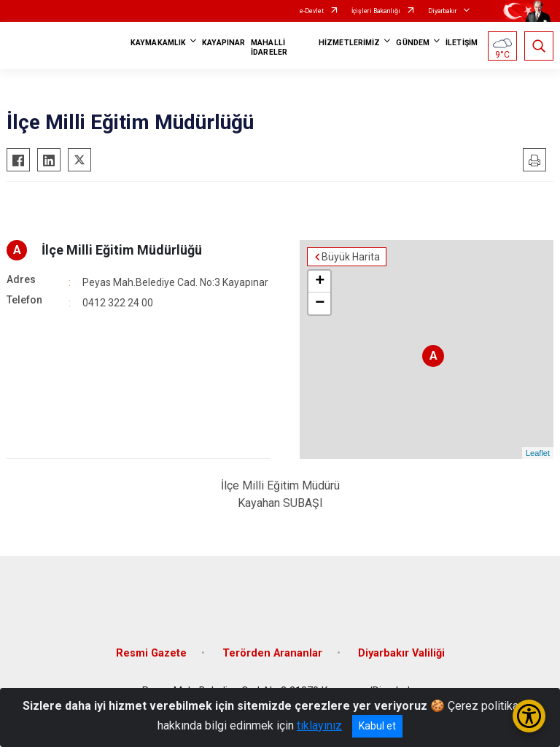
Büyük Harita (351, 257)
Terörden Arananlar (272, 653)
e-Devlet (312, 11)
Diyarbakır (443, 11)
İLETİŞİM (462, 43)
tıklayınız (319, 725)
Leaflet (538, 453)
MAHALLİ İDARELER (269, 47)
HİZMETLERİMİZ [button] (349, 43)
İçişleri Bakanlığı (376, 11)
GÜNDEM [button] (413, 43)
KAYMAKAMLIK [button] (158, 43)
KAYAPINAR (223, 43)
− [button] (320, 303)
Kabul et (377, 726)
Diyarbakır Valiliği (401, 653)
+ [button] (320, 282)
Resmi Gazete (151, 653)
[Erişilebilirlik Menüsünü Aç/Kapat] (529, 716)
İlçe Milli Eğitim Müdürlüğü (122, 250)
